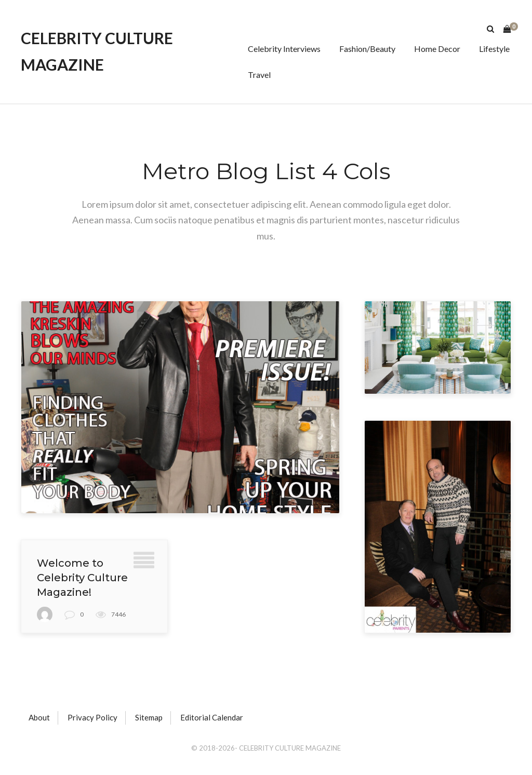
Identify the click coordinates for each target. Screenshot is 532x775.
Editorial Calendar (212, 717)
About (39, 717)
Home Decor (437, 49)
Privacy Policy (92, 717)
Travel (259, 75)
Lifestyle (494, 49)
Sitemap (149, 717)
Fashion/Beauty (367, 49)
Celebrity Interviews (284, 49)
